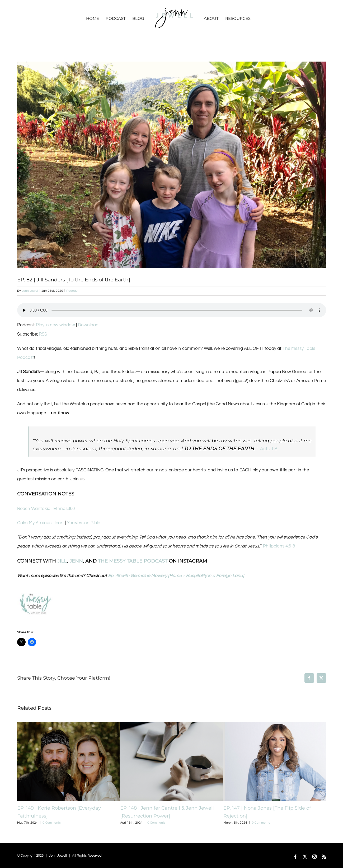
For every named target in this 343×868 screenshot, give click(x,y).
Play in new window (55, 325)
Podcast (72, 291)
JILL (62, 561)
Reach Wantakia (34, 509)
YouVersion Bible (83, 523)
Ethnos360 (64, 509)
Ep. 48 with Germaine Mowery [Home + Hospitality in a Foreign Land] (176, 576)
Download (88, 325)
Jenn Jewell (30, 291)
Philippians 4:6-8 (279, 546)
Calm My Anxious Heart (41, 523)
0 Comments (52, 823)
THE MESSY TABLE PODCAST (133, 561)
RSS (43, 334)
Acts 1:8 (269, 449)
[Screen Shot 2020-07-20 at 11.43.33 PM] (172, 165)
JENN (76, 561)
